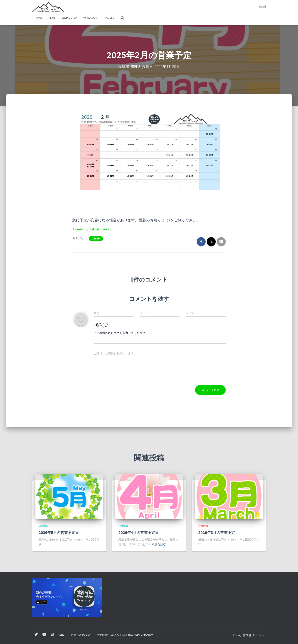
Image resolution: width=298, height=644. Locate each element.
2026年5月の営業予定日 (59, 532)
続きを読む (159, 544)
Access (109, 18)
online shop (69, 18)
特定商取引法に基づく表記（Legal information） (127, 635)
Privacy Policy (81, 635)
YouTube (44, 634)
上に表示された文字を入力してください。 (121, 333)
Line (62, 635)
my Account (91, 18)
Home (39, 18)
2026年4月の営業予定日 (139, 532)
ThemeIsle (259, 635)
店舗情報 (96, 238)
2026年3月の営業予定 (217, 532)
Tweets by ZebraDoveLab (93, 229)
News (52, 18)
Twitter (36, 634)
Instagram (52, 634)
